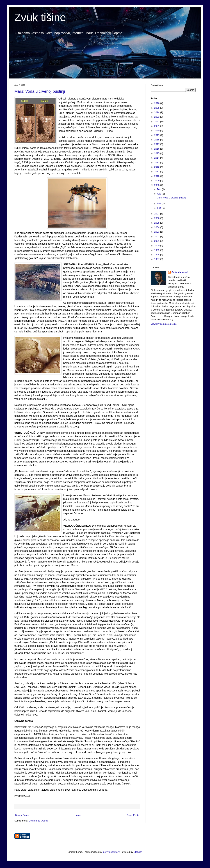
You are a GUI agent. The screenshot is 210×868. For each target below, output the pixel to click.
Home (78, 815)
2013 (157, 162)
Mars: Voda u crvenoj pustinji (40, 91)
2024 (157, 112)
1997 (157, 259)
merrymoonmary (111, 852)
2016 (157, 149)
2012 (157, 167)
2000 (157, 245)
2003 (157, 232)
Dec (160, 189)
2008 (157, 185)
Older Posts (133, 815)
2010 (157, 176)
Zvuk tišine (40, 17)
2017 (157, 144)
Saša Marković (180, 272)
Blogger (138, 852)
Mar (159, 203)
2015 (157, 153)
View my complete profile (164, 324)
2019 (157, 135)
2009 (157, 181)
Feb (159, 208)
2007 (157, 214)
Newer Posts (22, 815)
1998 (157, 255)
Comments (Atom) (38, 821)
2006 (157, 218)
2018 (157, 140)
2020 (157, 130)
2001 (157, 241)
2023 (157, 117)
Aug (160, 194)
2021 (157, 126)
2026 (157, 103)
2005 (157, 223)
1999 (157, 250)
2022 (157, 121)
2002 (157, 236)
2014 (157, 158)
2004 (157, 227)
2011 (157, 171)
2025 (157, 108)
